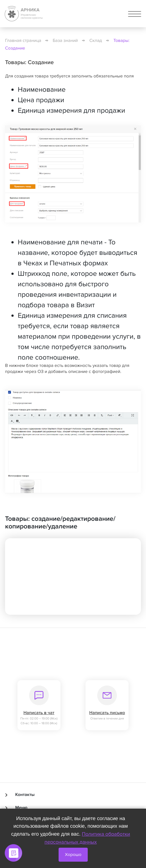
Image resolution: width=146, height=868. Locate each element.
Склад (96, 41)
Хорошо (73, 855)
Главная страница (23, 41)
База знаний (65, 41)
